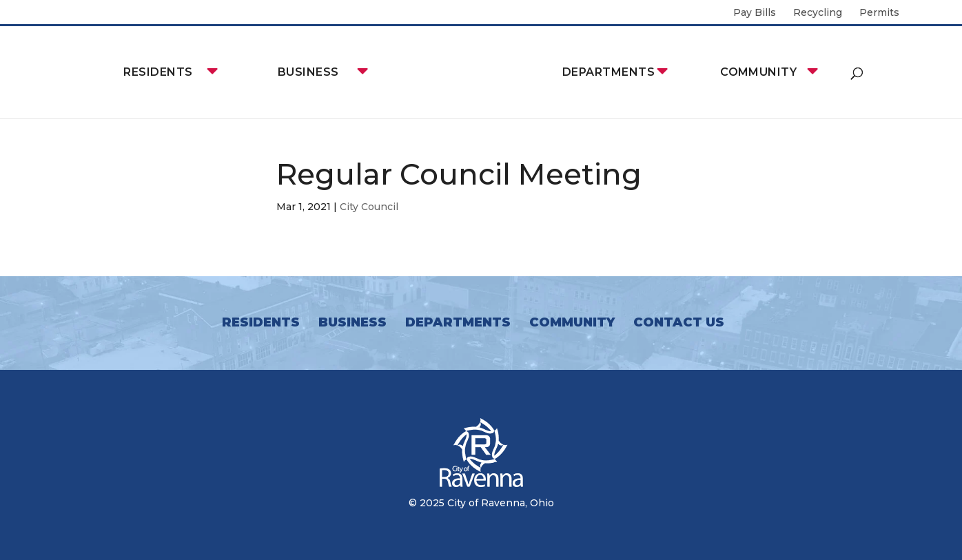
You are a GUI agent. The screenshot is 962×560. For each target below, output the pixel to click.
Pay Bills (755, 13)
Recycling (818, 13)
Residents (158, 72)
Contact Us (679, 322)
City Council (369, 207)
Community (758, 72)
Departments (608, 72)
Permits (879, 13)
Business (308, 72)
